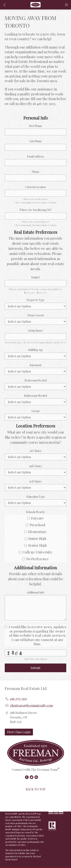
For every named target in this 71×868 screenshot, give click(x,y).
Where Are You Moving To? (35, 210)
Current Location (35, 187)
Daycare (35, 518)
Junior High (35, 539)
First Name (35, 126)
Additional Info (36, 592)
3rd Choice (35, 481)
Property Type (36, 300)
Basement (35, 365)
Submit (35, 668)
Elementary (35, 532)
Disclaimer (18, 805)
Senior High (35, 545)
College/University (35, 552)
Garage (36, 411)
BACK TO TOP (36, 789)
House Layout (36, 315)
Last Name (36, 141)
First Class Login (19, 732)
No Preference (35, 559)
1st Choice (35, 451)
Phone (36, 172)
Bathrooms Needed (35, 396)
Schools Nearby (35, 512)
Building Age (36, 350)
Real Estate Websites (33, 799)
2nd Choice (36, 466)
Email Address (35, 156)
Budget (35, 277)
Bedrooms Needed (36, 380)
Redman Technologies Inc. (21, 802)
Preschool (35, 525)
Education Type (36, 497)
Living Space (36, 331)
